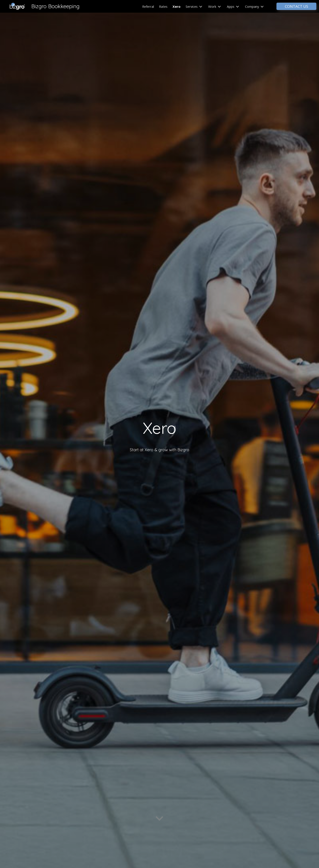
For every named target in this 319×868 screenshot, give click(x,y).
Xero (177, 6)
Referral (148, 6)
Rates (163, 6)
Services (194, 6)
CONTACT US (297, 6)
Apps (233, 6)
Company (254, 6)
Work (215, 6)
